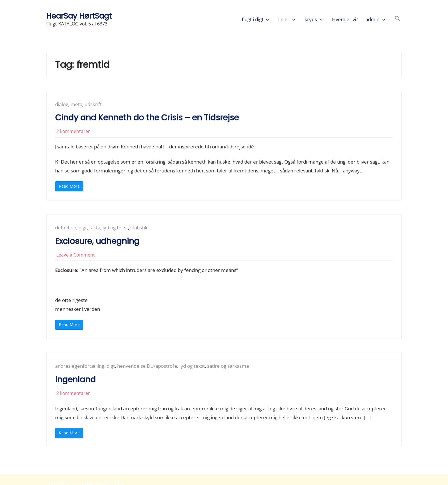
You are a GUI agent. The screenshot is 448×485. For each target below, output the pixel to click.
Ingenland (75, 380)
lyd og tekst (115, 227)
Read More (70, 187)
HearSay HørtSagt (79, 16)
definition (66, 227)
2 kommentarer (73, 131)
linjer (284, 19)
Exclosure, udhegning (97, 241)
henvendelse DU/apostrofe (147, 366)
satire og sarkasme (228, 366)
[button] (397, 19)
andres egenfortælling (80, 366)
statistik (139, 227)
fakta (95, 227)
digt (83, 227)
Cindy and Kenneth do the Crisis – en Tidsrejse (147, 118)
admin (372, 19)
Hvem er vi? (345, 19)
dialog (62, 104)
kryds (311, 19)
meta (76, 104)
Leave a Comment (76, 255)
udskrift (93, 104)
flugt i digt (253, 19)
